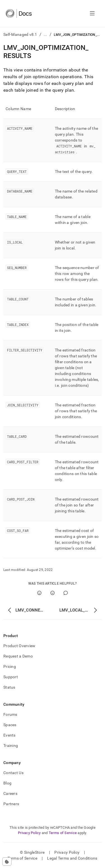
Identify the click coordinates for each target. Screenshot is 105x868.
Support (11, 677)
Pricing (10, 666)
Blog (7, 783)
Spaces (10, 725)
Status (9, 687)
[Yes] (39, 593)
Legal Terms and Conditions (72, 858)
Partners (11, 804)
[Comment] (66, 593)
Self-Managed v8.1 (20, 34)
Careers (10, 793)
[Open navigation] (92, 13)
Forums (10, 714)
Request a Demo (18, 656)
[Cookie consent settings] (7, 862)
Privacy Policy (29, 833)
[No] (53, 593)
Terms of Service (63, 833)
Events (10, 735)
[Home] (19, 13)
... (46, 34)
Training (11, 746)
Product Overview (19, 646)
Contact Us (13, 773)
